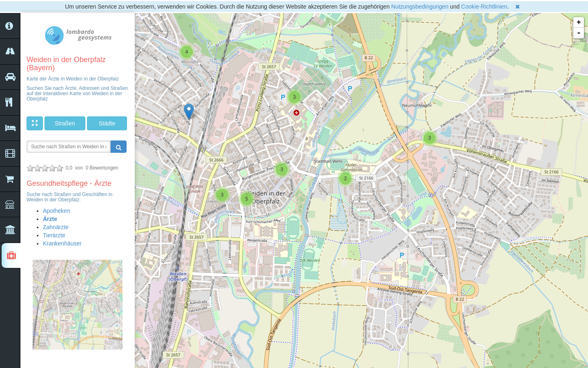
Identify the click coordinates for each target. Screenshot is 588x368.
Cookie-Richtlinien (484, 7)
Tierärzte (54, 235)
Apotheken (57, 211)
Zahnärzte (56, 227)
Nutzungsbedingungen (420, 7)
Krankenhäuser (62, 243)
